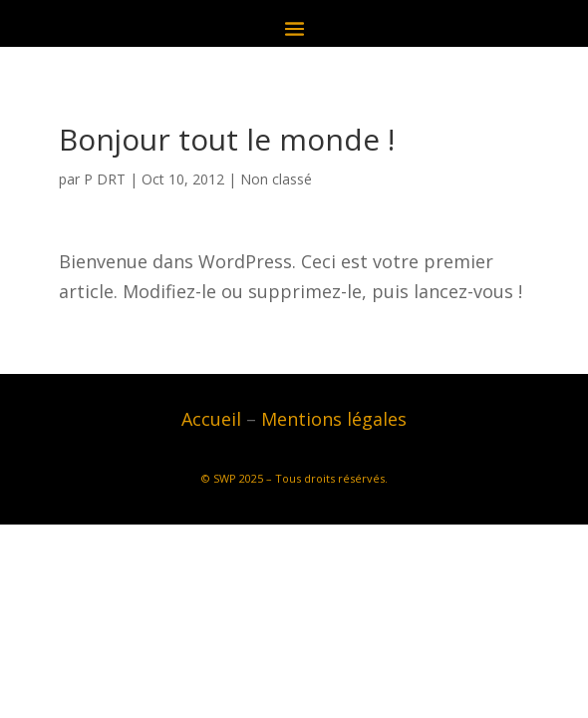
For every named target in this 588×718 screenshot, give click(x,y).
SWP (225, 478)
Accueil (211, 419)
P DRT (105, 179)
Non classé (276, 179)
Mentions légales (334, 419)
